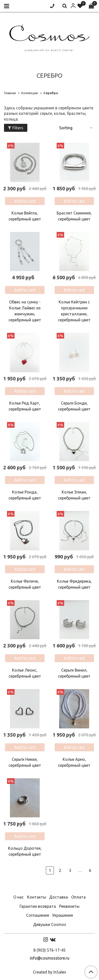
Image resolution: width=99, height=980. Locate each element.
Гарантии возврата (38, 906)
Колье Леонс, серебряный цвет (25, 673)
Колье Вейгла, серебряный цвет (25, 216)
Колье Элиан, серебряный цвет (74, 495)
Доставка (59, 897)
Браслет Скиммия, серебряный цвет (74, 216)
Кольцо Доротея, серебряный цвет (25, 851)
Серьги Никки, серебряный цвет (25, 762)
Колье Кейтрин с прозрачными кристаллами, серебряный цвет (74, 311)
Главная (10, 93)
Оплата (78, 897)
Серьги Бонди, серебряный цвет (74, 406)
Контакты (37, 897)
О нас (19, 897)
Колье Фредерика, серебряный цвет (74, 584)
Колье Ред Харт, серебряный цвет (25, 406)
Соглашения (38, 915)
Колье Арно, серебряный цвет (74, 762)
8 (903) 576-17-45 (49, 950)
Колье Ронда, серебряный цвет (25, 495)
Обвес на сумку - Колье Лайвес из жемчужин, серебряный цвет (25, 311)
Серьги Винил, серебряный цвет (74, 673)
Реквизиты (69, 906)
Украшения (63, 915)
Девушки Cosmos (50, 924)
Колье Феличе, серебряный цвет (25, 584)
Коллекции (30, 93)
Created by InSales (49, 972)
